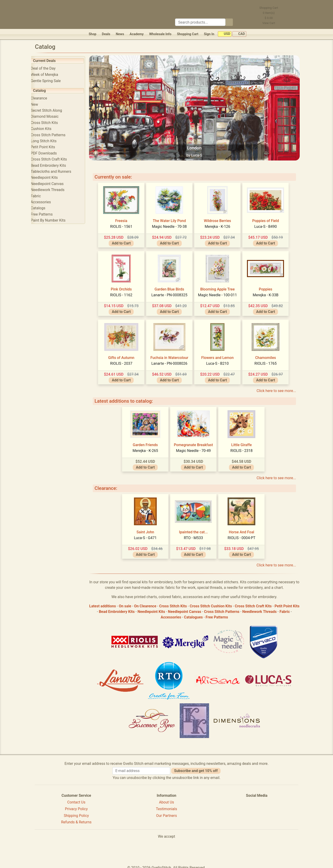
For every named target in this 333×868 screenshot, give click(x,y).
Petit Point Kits (49, 147)
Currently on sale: (120, 174)
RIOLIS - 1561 (124, 223)
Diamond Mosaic (51, 116)
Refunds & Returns (76, 819)
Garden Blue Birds (173, 286)
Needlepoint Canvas (53, 184)
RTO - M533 (197, 535)
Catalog (46, 91)
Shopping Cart (188, 34)
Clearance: (112, 485)
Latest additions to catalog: (130, 398)
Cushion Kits (47, 129)
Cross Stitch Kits (51, 123)
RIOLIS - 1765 (269, 360)
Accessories (47, 202)
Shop (92, 34)
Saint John (148, 529)
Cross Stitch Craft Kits (55, 159)
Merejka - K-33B (269, 292)
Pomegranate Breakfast (196, 442)
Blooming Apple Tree (221, 286)
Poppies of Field (269, 218)
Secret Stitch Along (53, 110)
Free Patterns (48, 214)
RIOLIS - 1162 (124, 292)
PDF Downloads (50, 153)
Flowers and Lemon (221, 354)
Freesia (124, 218)
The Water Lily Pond (173, 218)
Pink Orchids (125, 286)
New (41, 104)
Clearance (45, 98)
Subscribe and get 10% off (196, 768)
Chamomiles (269, 354)
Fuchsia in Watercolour (173, 354)
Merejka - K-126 (221, 223)
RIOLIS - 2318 (245, 447)
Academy (137, 34)
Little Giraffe (245, 442)
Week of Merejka (51, 75)
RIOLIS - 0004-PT (245, 535)
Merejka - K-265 (148, 447)
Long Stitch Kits (50, 141)
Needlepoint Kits (51, 178)
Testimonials (166, 806)
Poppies (269, 286)
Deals (106, 34)
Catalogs (44, 208)
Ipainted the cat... (197, 529)
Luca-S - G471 (148, 535)
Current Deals (51, 61)
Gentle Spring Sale (52, 81)
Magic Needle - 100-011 (221, 292)
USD (225, 34)
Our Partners (166, 812)
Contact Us (76, 799)
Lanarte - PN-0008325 (173, 292)
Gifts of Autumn (124, 354)
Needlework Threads (54, 190)
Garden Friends (149, 442)
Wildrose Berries (220, 218)
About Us (166, 799)
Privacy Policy (76, 806)
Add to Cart (124, 240)
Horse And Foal (245, 529)
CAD (239, 34)
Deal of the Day (49, 68)
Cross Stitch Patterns (54, 135)
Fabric (42, 196)
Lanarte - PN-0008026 (173, 360)
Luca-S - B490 (269, 223)
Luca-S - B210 (220, 360)
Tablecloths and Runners (57, 171)
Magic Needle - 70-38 (173, 223)
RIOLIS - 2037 (124, 360)
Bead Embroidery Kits (55, 165)
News (120, 34)
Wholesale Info (160, 34)
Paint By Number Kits (54, 220)
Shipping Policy (76, 812)
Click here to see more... (276, 388)
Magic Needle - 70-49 (197, 447)
